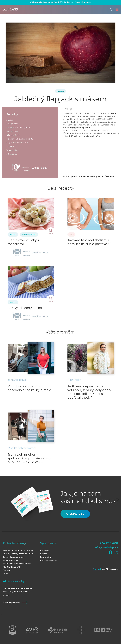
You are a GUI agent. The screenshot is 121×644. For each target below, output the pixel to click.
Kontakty (45, 550)
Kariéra (44, 554)
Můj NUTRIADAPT (11, 567)
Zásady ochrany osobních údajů (18, 554)
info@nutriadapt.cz (106, 547)
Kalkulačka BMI (10, 560)
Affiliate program (48, 560)
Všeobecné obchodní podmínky (18, 550)
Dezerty (60, 91)
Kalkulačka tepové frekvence (17, 564)
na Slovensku (110, 569)
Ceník (6, 574)
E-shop (6, 570)
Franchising (46, 557)
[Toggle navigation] (117, 9)
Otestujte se (83, 2)
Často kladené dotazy (13, 557)
